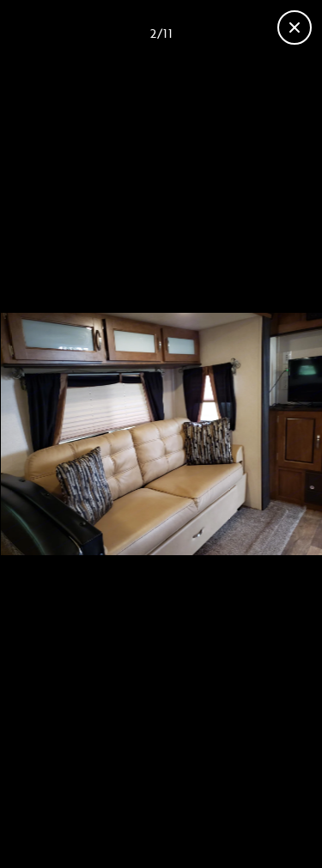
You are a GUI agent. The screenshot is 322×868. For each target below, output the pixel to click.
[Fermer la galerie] (295, 28)
